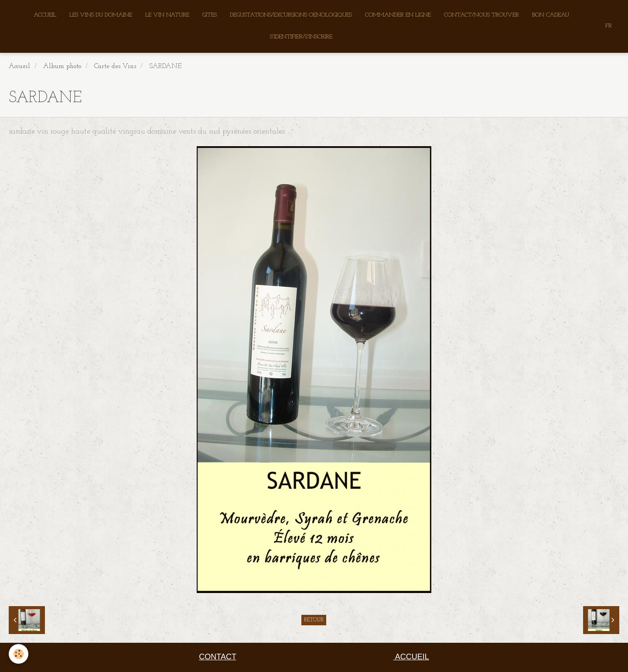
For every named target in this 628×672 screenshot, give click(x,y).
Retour (314, 620)
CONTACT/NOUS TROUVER (481, 15)
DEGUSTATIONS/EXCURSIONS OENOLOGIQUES (291, 15)
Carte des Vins (115, 66)
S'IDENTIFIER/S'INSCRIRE (301, 37)
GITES (210, 15)
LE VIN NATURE (167, 15)
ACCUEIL (45, 15)
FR (609, 26)
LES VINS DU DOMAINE (101, 15)
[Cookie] (19, 654)
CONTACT (217, 657)
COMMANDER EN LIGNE (398, 15)
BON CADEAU (551, 15)
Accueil (19, 66)
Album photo (62, 66)
